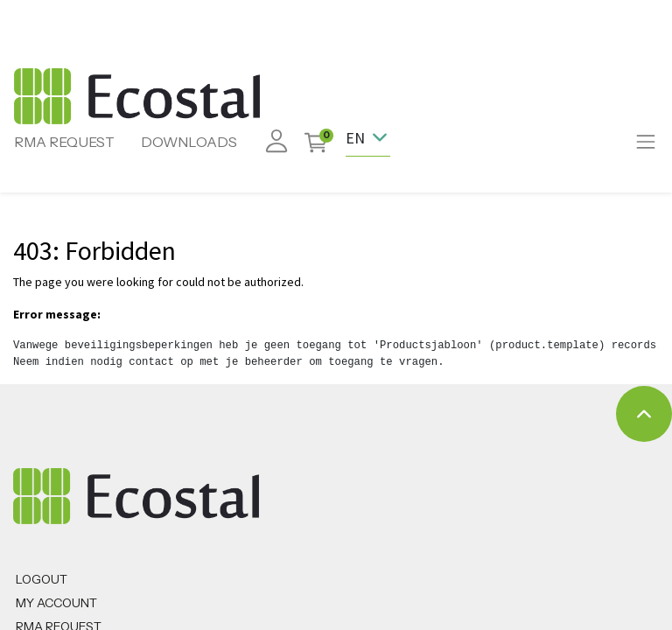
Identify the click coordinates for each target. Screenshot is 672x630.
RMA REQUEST (64, 142)
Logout (42, 579)
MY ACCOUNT (56, 603)
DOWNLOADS (189, 142)
